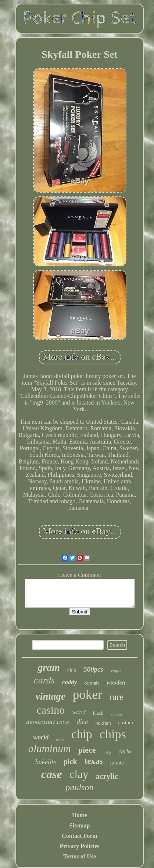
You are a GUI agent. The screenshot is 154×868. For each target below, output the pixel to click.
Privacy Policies (80, 846)
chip (82, 734)
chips (113, 734)
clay (79, 774)
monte (117, 763)
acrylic (107, 776)
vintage (51, 696)
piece (87, 750)
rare (116, 697)
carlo (125, 751)
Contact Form (79, 836)
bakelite (46, 762)
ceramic (92, 683)
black (98, 713)
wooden (116, 682)
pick (70, 762)
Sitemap (80, 825)
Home (80, 815)
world (41, 737)
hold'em (103, 723)
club (72, 670)
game (60, 739)
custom (125, 723)
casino (51, 710)
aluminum (50, 749)
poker (87, 695)
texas (94, 761)
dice (82, 722)
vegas (116, 670)
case (52, 774)
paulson (79, 787)
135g (107, 753)
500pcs (93, 669)
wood (79, 712)
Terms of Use (80, 856)
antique (117, 714)
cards (44, 680)
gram (49, 667)
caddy (70, 682)
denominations (48, 723)
